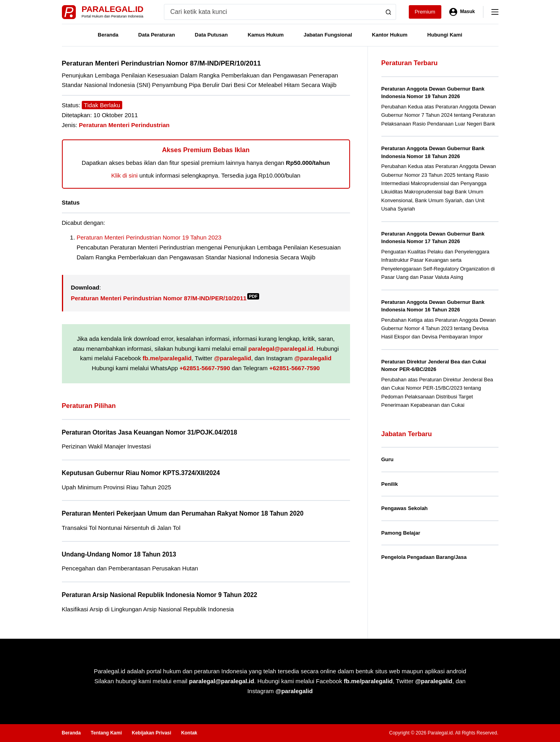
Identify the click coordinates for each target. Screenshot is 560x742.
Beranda (108, 35)
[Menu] (495, 12)
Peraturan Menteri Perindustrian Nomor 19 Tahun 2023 (149, 237)
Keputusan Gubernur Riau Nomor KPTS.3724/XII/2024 (141, 473)
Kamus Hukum (266, 35)
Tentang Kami (106, 733)
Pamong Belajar (401, 533)
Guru (388, 459)
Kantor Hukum (390, 35)
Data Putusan (211, 35)
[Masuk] (462, 12)
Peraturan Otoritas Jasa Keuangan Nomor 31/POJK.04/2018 (150, 432)
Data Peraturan (156, 35)
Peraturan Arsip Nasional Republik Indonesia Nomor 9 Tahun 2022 (160, 595)
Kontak (189, 733)
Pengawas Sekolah (405, 508)
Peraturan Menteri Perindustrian (124, 125)
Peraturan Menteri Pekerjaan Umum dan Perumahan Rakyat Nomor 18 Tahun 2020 (183, 513)
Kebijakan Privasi (151, 733)
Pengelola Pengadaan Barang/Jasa (424, 557)
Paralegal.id (113, 9)
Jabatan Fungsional (328, 35)
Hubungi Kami (445, 35)
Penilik (390, 484)
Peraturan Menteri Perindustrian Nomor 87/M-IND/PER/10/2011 (165, 298)
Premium (425, 12)
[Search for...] (272, 12)
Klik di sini (124, 175)
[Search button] (388, 12)
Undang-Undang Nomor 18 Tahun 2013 (119, 554)
